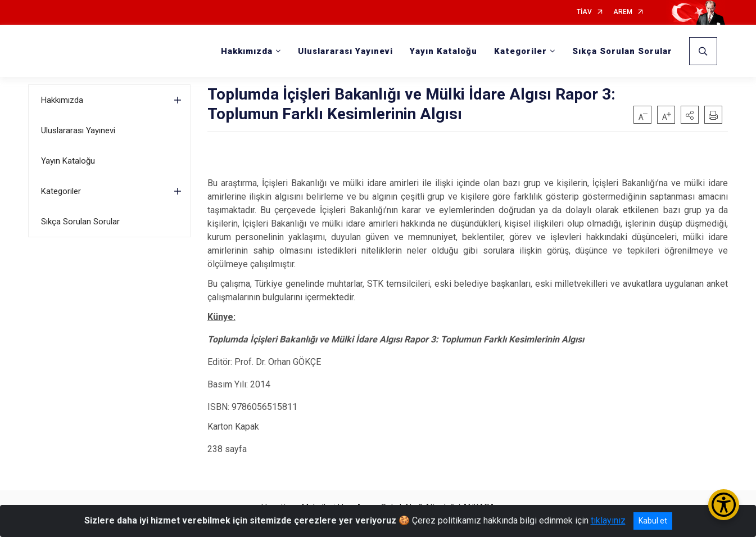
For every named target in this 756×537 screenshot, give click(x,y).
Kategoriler (61, 191)
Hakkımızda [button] (247, 51)
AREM (623, 12)
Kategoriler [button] (520, 51)
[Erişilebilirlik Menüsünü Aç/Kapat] (724, 505)
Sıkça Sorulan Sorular (622, 51)
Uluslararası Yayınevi (345, 51)
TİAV (584, 12)
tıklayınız (608, 520)
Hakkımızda (62, 100)
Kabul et (653, 521)
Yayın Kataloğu (443, 51)
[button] (690, 115)
